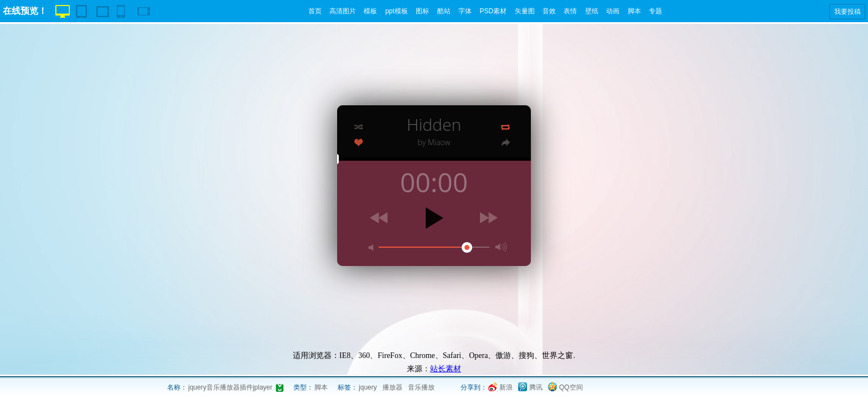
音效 (549, 11)
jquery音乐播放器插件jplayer (230, 387)
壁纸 (592, 11)
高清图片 (343, 11)
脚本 (634, 11)
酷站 (444, 11)
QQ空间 (571, 387)
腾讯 (536, 387)
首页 (315, 11)
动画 (613, 11)
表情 (570, 11)
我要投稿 (848, 12)
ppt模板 (397, 11)
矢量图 (525, 11)
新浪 (506, 387)
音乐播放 (421, 387)
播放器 (392, 387)
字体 (465, 11)
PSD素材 (493, 11)
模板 (370, 11)
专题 (655, 11)
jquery (368, 387)
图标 (422, 11)
